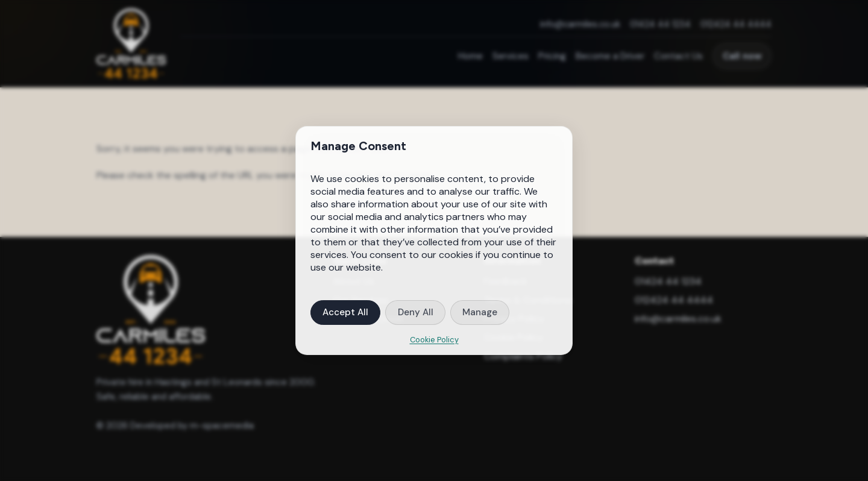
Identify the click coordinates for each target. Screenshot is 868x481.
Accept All (345, 312)
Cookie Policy (434, 340)
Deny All (416, 312)
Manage (480, 312)
